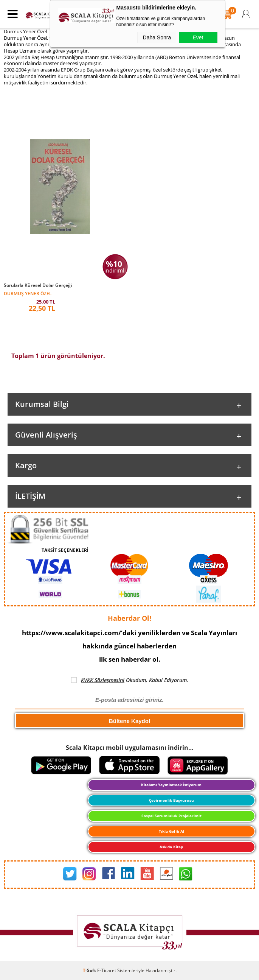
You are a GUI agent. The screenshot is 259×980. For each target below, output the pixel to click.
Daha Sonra (157, 37)
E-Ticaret (107, 970)
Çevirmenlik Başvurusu (171, 800)
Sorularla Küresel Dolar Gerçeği (38, 285)
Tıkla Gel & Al (171, 831)
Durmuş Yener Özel (28, 293)
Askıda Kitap (171, 847)
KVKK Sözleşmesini (103, 680)
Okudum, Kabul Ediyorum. (129, 680)
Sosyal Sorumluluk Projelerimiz (171, 816)
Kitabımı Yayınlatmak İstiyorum (171, 785)
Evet (198, 37)
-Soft (90, 970)
